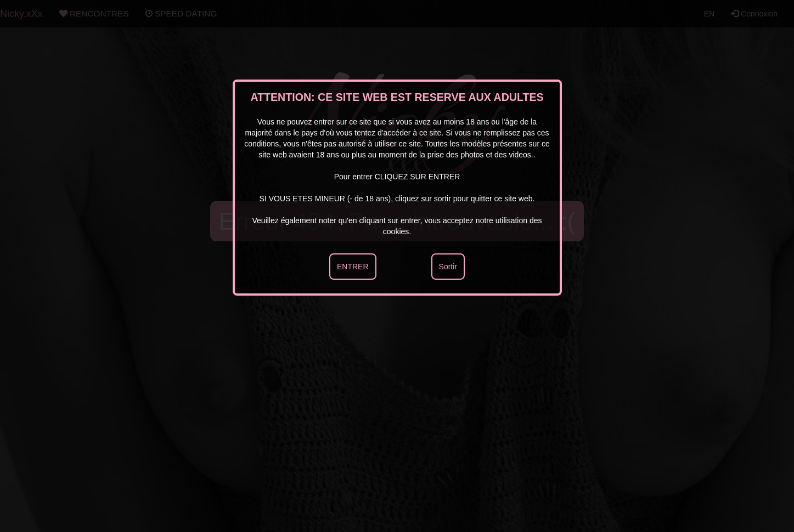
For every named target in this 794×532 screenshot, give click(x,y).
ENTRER (353, 267)
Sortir (448, 267)
